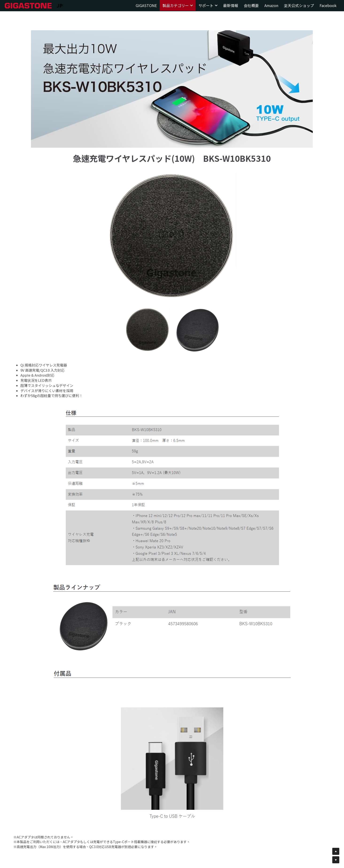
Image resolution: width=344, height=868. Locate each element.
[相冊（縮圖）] (147, 330)
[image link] (28, 5)
